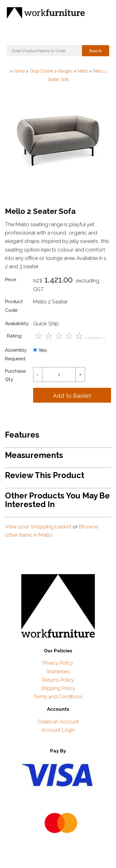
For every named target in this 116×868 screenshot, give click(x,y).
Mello (83, 71)
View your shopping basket (38, 527)
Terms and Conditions (58, 697)
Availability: (17, 324)
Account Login (58, 730)
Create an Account (58, 722)
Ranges (65, 71)
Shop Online (41, 71)
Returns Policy (58, 680)
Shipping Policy (58, 688)
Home (19, 71)
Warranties (58, 672)
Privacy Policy (58, 663)
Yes (40, 350)
